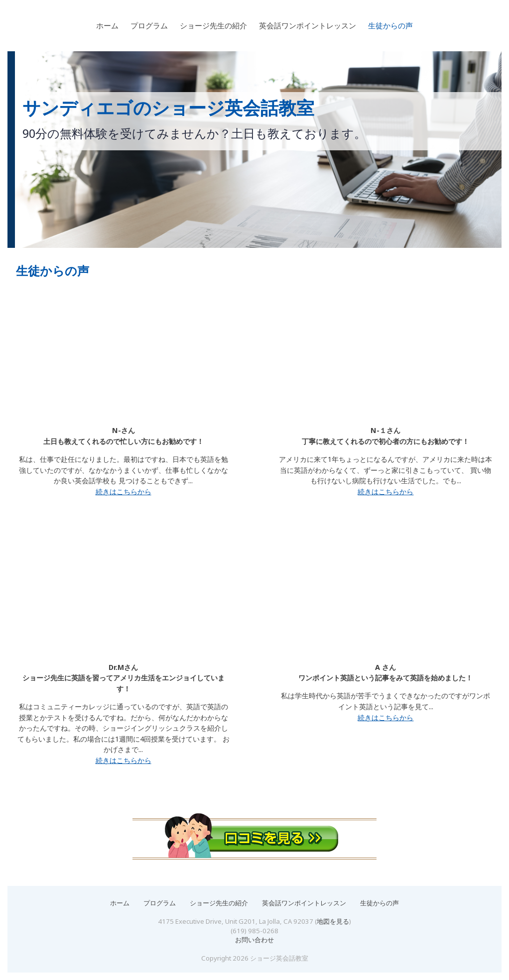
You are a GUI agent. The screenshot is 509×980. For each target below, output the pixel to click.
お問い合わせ (254, 940)
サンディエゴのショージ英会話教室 (168, 108)
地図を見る (333, 921)
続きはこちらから (124, 491)
